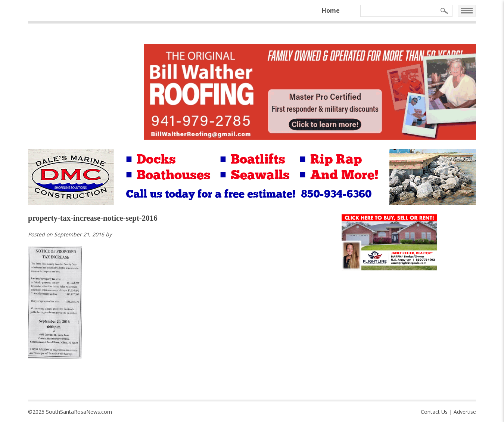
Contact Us (434, 412)
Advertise (465, 412)
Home (331, 10)
